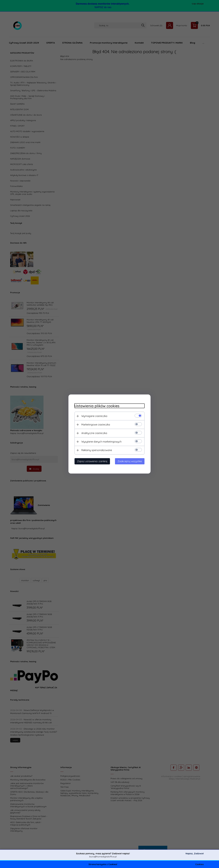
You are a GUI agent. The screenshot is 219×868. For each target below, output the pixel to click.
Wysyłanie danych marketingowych (101, 442)
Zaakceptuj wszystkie (130, 461)
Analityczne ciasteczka (94, 433)
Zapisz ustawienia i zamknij (92, 461)
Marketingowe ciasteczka (96, 425)
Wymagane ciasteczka (94, 416)
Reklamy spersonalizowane (97, 450)
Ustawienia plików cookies (97, 406)
